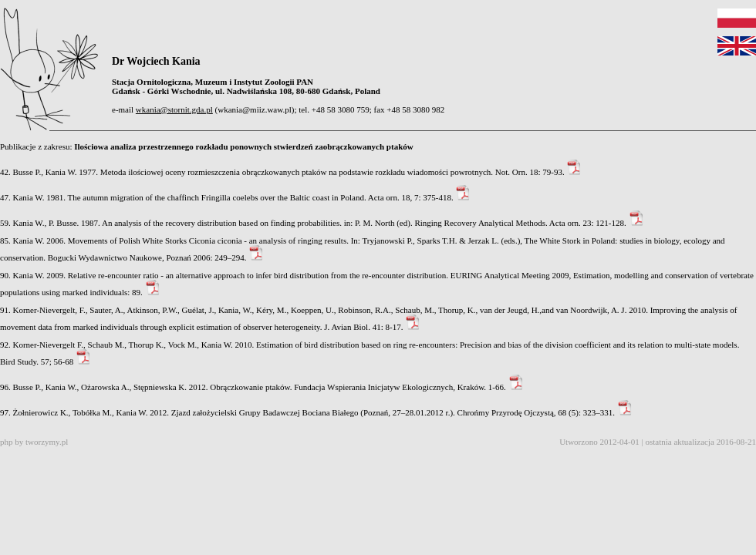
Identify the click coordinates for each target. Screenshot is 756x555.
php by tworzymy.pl (34, 442)
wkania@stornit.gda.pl (174, 109)
